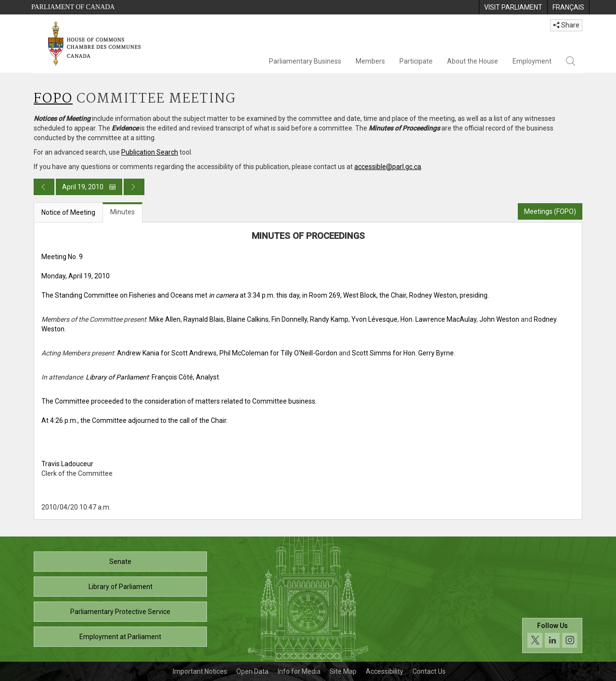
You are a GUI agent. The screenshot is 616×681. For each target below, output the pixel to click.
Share (566, 25)
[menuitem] (513, 7)
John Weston (499, 319)
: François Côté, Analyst (152, 377)
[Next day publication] (134, 187)
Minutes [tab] (122, 212)
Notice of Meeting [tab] (68, 212)
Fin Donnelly (289, 319)
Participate (416, 61)
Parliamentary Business (305, 61)
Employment (532, 61)
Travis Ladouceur (67, 464)
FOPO (53, 99)
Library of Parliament (121, 587)
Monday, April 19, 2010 (76, 276)
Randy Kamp (329, 319)
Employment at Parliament (120, 637)
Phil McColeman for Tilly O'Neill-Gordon (278, 353)
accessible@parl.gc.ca (388, 167)
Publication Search (150, 152)
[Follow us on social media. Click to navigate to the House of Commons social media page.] (552, 635)
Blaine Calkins (248, 319)
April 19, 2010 (89, 187)
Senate (120, 562)
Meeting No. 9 (62, 257)
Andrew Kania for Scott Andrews (167, 353)
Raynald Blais (204, 319)
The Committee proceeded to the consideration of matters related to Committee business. (179, 401)
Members (370, 61)
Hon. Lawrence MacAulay (438, 319)
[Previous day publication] (44, 187)
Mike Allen (165, 319)
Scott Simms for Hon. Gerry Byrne (403, 353)
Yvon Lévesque (374, 319)
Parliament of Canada (73, 7)
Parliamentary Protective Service (120, 612)
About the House (473, 61)
